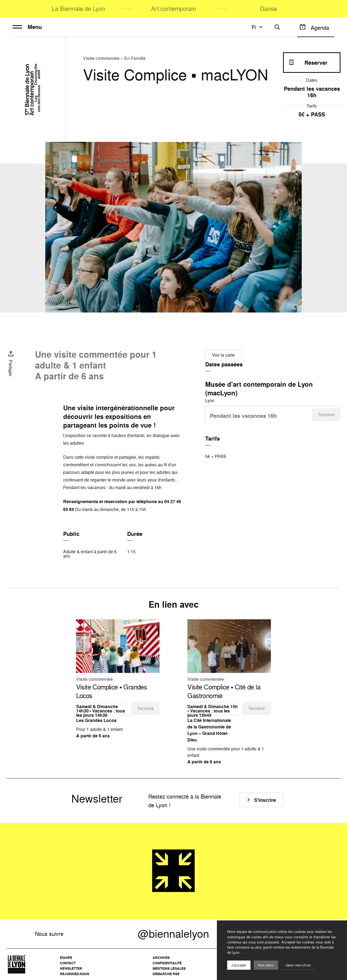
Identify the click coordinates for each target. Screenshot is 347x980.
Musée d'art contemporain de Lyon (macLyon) (259, 389)
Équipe (66, 958)
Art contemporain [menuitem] (173, 9)
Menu (27, 27)
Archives (161, 958)
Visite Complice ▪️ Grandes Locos (112, 691)
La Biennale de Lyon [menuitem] (78, 9)
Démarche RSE (166, 974)
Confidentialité (167, 963)
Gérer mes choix (298, 965)
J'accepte (239, 965)
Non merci (266, 965)
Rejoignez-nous (75, 974)
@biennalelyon (173, 934)
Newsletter (71, 968)
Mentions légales (169, 968)
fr (258, 27)
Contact (68, 963)
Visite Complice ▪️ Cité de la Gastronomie (224, 691)
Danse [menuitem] (269, 9)
